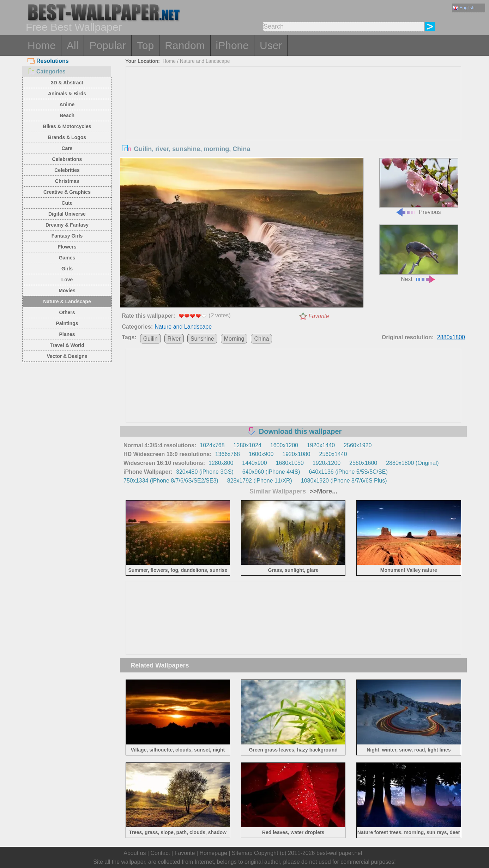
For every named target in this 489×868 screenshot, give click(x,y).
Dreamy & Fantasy (67, 225)
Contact (160, 853)
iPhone (232, 45)
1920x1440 (321, 445)
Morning (234, 339)
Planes (67, 334)
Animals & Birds (67, 94)
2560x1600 (363, 463)
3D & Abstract (67, 83)
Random (185, 45)
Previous (419, 187)
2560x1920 (358, 445)
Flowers (67, 247)
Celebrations (67, 159)
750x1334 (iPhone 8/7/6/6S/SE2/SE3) (171, 481)
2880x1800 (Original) (412, 463)
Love (67, 280)
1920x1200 (327, 463)
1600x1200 (284, 445)
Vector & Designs (67, 356)
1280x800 (221, 463)
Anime (67, 104)
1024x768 (212, 445)
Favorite (319, 316)
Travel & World (67, 345)
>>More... (322, 491)
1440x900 (254, 463)
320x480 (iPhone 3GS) (205, 472)
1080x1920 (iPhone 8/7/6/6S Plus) (344, 481)
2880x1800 (451, 337)
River (174, 339)
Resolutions (48, 61)
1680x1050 (290, 463)
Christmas (67, 181)
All (73, 45)
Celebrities (67, 170)
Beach (67, 115)
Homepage (213, 853)
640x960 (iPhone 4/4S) (271, 472)
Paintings (67, 323)
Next (419, 253)
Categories (47, 71)
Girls (67, 269)
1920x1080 (296, 454)
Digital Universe (67, 214)
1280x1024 (247, 445)
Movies (67, 291)
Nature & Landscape (67, 301)
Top (145, 45)
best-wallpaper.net (339, 853)
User (271, 45)
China (261, 339)
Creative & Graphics (67, 192)
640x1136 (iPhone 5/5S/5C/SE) (348, 472)
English (464, 8)
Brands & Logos (67, 137)
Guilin (150, 339)
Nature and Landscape (205, 61)
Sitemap (242, 853)
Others (67, 312)
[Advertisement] (294, 120)
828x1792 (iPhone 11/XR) (260, 481)
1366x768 (228, 454)
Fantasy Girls (67, 236)
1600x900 (261, 454)
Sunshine (202, 339)
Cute (67, 203)
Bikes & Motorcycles (67, 126)
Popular (107, 45)
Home (42, 45)
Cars (67, 148)
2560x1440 (333, 454)
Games (67, 258)
